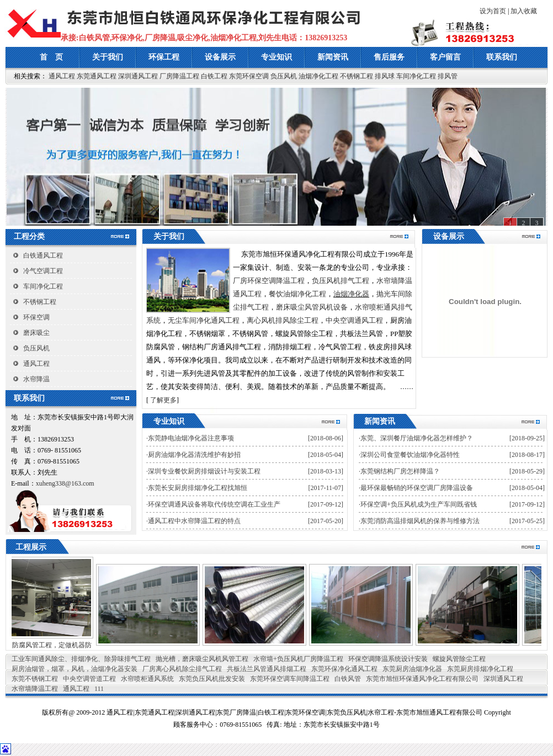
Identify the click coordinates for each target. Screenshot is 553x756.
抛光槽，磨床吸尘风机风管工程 (202, 659)
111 (99, 689)
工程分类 (29, 236)
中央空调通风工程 (354, 320)
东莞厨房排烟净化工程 (480, 669)
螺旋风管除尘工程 (459, 659)
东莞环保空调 (249, 76)
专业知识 (276, 57)
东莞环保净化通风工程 (344, 669)
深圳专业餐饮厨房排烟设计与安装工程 (204, 471)
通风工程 (62, 76)
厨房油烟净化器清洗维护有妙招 (194, 455)
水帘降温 (36, 379)
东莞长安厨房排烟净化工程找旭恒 (198, 488)
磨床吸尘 (36, 333)
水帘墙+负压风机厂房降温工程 (298, 659)
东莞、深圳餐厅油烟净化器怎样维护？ (417, 438)
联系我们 (502, 57)
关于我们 (108, 57)
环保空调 (36, 317)
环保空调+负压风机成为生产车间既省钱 (419, 504)
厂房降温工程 (179, 76)
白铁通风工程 (43, 255)
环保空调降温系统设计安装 (388, 659)
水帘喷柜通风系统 (147, 679)
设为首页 (493, 11)
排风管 (448, 76)
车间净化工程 (416, 76)
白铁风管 (348, 679)
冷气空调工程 (43, 271)
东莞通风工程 (97, 76)
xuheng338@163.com (65, 483)
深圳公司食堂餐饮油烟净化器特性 (410, 455)
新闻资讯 (333, 57)
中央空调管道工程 (89, 679)
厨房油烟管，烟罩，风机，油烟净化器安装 (75, 669)
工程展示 (23, 547)
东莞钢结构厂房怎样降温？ (400, 471)
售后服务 (389, 57)
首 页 (51, 57)
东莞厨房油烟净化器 (412, 669)
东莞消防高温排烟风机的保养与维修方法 (420, 521)
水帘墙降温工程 (35, 689)
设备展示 (220, 57)
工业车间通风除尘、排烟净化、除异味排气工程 (81, 659)
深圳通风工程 (138, 76)
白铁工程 (214, 76)
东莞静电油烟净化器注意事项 (191, 438)
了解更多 (163, 400)
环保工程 (164, 57)
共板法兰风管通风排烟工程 (267, 669)
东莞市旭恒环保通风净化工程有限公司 (422, 679)
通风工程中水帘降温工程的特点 (194, 521)
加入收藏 (524, 11)
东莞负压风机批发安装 (212, 679)
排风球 (385, 76)
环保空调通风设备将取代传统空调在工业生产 (214, 504)
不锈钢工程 (357, 76)
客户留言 (445, 57)
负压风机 (284, 76)
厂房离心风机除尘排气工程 (182, 669)
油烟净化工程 (318, 76)
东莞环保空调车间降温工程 (290, 679)
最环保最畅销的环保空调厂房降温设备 (417, 488)
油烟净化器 (351, 294)
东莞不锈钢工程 (35, 679)
